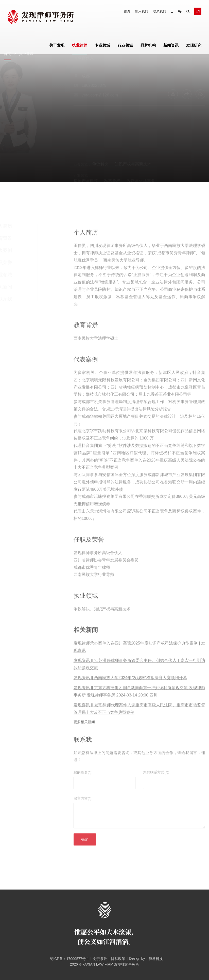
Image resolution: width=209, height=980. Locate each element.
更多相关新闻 (84, 729)
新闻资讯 (171, 45)
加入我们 (142, 11)
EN (198, 11)
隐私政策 (118, 959)
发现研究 (194, 45)
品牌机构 (148, 45)
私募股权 (112, 158)
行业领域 (125, 45)
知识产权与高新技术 (133, 141)
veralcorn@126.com (100, 118)
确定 (85, 847)
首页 (127, 11)
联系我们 (160, 11)
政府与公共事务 (141, 158)
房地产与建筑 (86, 158)
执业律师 (80, 45)
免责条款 (100, 959)
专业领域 (102, 45)
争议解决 (100, 141)
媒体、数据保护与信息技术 (98, 164)
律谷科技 (156, 959)
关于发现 (57, 45)
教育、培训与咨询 (145, 164)
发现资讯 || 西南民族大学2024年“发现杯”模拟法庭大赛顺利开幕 (130, 685)
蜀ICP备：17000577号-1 (67, 959)
